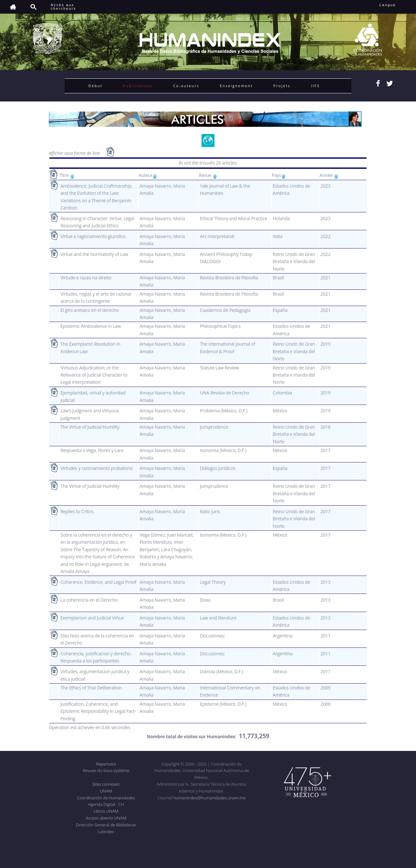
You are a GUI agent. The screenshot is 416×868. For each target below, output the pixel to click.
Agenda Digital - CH (106, 804)
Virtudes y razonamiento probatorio (97, 468)
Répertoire (106, 764)
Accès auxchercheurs (63, 7)
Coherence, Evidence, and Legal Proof (98, 582)
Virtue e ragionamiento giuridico (93, 236)
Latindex (106, 832)
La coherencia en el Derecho (89, 600)
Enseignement (236, 86)
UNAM (106, 791)
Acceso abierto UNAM (106, 818)
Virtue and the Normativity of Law (94, 254)
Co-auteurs (186, 86)
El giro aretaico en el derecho (90, 310)
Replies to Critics (77, 511)
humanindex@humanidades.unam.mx (209, 798)
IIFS (315, 86)
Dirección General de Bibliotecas (106, 825)
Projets (282, 86)
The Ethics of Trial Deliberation (91, 688)
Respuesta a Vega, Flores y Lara (92, 450)
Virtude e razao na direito (86, 278)
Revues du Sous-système (106, 770)
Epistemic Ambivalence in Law (91, 326)
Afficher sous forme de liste (75, 153)
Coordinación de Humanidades (106, 798)
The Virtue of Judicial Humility (90, 427)
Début (96, 86)
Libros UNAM (106, 811)
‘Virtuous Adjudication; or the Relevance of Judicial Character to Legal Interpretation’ (94, 375)
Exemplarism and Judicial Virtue (92, 618)
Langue (395, 5)
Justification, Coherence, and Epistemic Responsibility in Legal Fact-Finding (98, 711)
